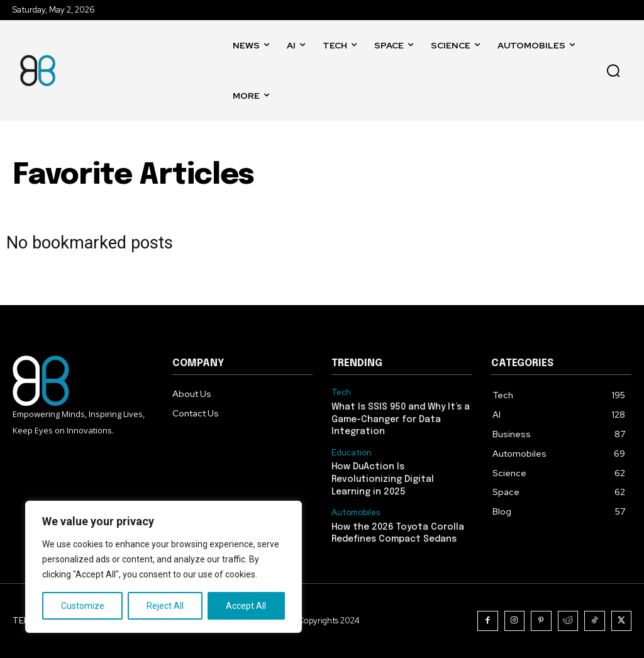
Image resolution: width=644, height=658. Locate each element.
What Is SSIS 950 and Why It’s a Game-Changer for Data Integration (401, 419)
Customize (83, 606)
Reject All (165, 606)
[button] (613, 70)
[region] (164, 567)
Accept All (246, 606)
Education (352, 453)
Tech (341, 393)
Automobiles (356, 513)
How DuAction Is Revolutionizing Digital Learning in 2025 (383, 479)
